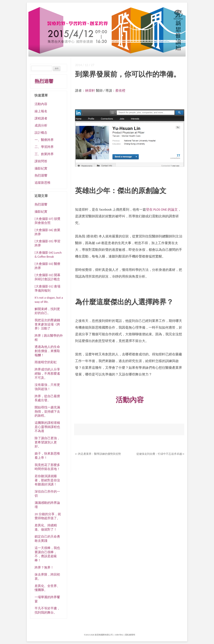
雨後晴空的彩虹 (46, 362)
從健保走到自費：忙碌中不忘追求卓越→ (160, 454)
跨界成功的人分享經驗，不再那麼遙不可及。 (47, 373)
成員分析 (41, 125)
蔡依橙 (120, 91)
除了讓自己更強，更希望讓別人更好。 (47, 442)
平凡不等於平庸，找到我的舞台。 (47, 610)
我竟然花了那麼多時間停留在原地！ (47, 467)
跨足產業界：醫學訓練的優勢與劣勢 (98, 454)
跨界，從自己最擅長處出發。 (47, 398)
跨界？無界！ (44, 567)
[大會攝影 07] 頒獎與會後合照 (47, 221)
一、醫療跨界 (44, 140)
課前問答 (41, 161)
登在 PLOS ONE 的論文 (162, 209)
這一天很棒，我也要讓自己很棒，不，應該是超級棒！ (47, 554)
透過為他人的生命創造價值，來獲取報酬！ (47, 351)
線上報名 (41, 111)
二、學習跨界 (44, 147)
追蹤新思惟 (43, 183)
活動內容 (41, 104)
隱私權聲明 (130, 635)
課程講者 (41, 118)
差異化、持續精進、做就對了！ (46, 527)
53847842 (119, 635)
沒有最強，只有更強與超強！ (47, 387)
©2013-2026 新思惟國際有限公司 (98, 635)
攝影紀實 (41, 168)
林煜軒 (90, 91)
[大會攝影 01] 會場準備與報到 (47, 288)
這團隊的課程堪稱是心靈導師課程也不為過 (47, 427)
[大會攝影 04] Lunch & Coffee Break (48, 255)
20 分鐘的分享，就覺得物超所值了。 (48, 516)
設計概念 (41, 133)
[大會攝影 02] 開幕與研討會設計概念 (47, 277)
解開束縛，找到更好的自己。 (47, 311)
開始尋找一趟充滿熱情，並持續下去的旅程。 (47, 411)
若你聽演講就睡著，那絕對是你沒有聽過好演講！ (47, 480)
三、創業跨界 (44, 154)
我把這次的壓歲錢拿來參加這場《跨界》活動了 (47, 324)
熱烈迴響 (44, 81)
